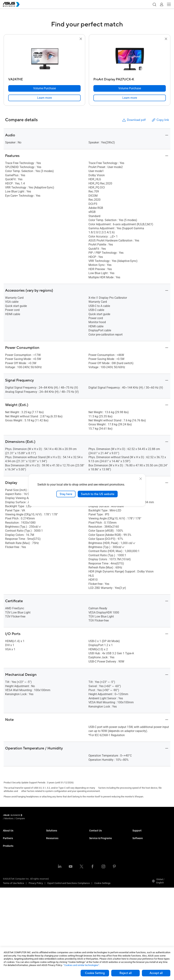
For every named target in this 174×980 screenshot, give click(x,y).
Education (51, 845)
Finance (50, 881)
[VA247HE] (44, 78)
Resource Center (55, 911)
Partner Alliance (11, 853)
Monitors (7, 883)
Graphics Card (10, 905)
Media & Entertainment (58, 875)
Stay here (66, 494)
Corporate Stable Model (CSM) (105, 859)
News (49, 928)
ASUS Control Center (143, 853)
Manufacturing (54, 861)
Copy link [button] (160, 120)
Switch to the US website (98, 494)
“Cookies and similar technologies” (81, 965)
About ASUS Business (14, 834)
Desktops (8, 873)
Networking (9, 916)
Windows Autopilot (142, 864)
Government (52, 886)
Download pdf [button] (134, 120)
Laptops (7, 867)
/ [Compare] (40, 816)
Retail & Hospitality (56, 850)
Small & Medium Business (60, 834)
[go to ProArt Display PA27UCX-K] (130, 59)
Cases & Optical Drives (15, 922)
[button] (154, 4)
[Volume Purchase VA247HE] (44, 88)
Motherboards (10, 900)
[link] (44, 98)
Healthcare (52, 856)
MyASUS (137, 848)
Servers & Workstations (15, 894)
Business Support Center (145, 834)
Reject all (126, 973)
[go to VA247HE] (45, 59)
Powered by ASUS (98, 864)
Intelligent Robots (12, 933)
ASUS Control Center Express (147, 859)
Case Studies (53, 917)
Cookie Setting (95, 973)
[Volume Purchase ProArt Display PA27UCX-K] (130, 88)
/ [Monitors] (29, 816)
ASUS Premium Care (100, 853)
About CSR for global (13, 839)
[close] (141, 479)
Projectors (8, 889)
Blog (48, 922)
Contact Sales (96, 839)
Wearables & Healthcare (15, 927)
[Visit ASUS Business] (13, 816)
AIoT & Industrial (11, 911)
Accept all (156, 973)
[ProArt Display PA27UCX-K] (130, 78)
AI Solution (52, 892)
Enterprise (51, 839)
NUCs (6, 878)
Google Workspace (56, 897)
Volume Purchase (98, 834)
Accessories (9, 938)
